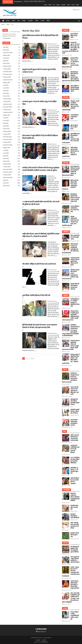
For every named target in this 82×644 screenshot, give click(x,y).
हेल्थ (54, 5)
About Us (44, 640)
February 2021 (7, 164)
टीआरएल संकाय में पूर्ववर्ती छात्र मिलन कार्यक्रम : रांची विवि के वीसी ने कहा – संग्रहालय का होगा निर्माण (71, 359)
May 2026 (6, 47)
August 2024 (7, 55)
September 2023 (8, 80)
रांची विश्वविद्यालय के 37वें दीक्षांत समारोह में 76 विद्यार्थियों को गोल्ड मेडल (75, 303)
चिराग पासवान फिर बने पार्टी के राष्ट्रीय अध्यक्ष (75, 237)
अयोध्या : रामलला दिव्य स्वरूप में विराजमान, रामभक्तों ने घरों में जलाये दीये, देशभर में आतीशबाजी (71, 572)
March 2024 (6, 63)
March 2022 (6, 129)
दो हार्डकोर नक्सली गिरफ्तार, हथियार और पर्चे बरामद (75, 411)
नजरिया (68, 5)
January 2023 (7, 101)
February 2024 (7, 66)
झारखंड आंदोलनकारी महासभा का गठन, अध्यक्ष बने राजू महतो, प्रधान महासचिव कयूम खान (71, 221)
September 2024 (8, 53)
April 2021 (6, 158)
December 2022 (8, 104)
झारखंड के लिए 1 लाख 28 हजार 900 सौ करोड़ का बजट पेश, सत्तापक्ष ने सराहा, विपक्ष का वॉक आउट (70, 62)
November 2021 (8, 139)
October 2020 (7, 175)
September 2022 (8, 112)
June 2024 (6, 58)
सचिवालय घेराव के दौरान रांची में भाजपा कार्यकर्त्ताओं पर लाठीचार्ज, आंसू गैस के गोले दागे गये (71, 274)
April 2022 (6, 126)
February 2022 (7, 131)
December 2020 (8, 169)
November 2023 (8, 74)
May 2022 (6, 123)
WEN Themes (45, 642)
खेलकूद (58, 5)
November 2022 (8, 107)
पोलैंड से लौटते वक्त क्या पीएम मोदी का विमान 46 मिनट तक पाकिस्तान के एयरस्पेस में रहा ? (71, 152)
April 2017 (6, 183)
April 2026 (6, 50)
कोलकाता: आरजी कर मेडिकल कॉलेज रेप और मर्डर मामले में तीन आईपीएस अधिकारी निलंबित (71, 105)
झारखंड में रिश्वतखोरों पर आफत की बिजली (75, 516)
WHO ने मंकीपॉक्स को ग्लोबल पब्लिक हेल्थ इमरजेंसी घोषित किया (75, 460)
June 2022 (6, 120)
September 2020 (8, 177)
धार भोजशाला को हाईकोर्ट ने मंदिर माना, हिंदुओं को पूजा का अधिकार (75, 549)
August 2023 (7, 82)
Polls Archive (7, 38)
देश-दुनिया (63, 5)
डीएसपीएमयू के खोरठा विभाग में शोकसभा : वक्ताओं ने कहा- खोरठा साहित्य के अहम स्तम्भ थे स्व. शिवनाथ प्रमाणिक (71, 76)
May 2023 (6, 91)
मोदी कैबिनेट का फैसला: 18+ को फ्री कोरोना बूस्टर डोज (74, 470)
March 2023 (6, 96)
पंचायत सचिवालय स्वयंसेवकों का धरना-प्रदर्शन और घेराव (75, 209)
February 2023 (7, 99)
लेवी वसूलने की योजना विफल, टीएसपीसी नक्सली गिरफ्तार (75, 402)
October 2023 (7, 77)
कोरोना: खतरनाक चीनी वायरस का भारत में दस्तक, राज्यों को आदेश (75, 438)
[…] (32, 61)
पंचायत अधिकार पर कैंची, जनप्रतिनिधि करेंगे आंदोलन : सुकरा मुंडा (75, 615)
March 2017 (6, 186)
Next (32, 358)
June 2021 (6, 153)
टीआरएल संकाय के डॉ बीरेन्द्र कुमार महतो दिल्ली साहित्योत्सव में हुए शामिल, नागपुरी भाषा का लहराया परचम (71, 315)
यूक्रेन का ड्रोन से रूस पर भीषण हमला (74, 127)
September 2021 (8, 145)
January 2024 (7, 69)
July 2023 (6, 85)
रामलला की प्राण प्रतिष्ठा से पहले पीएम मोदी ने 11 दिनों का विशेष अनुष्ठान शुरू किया (75, 585)
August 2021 (7, 148)
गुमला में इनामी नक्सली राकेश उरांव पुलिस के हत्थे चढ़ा (74, 422)
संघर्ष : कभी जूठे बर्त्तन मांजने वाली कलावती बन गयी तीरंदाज (75, 525)
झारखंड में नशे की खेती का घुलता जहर (75, 535)
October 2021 (7, 142)
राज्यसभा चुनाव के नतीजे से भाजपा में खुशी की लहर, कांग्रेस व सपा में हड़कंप (75, 261)
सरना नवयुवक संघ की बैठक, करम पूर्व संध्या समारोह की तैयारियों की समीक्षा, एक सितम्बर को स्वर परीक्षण (71, 171)
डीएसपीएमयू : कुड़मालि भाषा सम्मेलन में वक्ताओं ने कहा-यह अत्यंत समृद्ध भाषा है (75, 198)
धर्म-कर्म (73, 5)
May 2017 (6, 180)
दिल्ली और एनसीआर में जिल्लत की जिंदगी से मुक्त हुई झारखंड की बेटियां (75, 497)
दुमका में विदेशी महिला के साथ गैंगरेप (74, 36)
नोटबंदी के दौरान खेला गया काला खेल (74, 507)
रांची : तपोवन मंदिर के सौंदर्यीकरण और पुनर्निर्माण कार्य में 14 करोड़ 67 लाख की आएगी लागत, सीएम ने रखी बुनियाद (71, 598)
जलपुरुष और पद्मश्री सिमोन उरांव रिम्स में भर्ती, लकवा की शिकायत (75, 449)
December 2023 (8, 72)
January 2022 (7, 134)
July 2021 (6, 150)
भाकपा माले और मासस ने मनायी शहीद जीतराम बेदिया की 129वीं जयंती (74, 391)
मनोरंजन (50, 5)
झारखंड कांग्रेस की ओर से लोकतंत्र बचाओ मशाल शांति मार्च (75, 286)
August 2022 (7, 115)
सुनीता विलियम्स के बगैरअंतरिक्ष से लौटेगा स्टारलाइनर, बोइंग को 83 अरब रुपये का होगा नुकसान (71, 138)
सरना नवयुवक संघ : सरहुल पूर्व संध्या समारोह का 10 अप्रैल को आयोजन (75, 560)
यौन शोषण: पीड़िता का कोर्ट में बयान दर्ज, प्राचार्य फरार (39, 264)
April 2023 (6, 93)
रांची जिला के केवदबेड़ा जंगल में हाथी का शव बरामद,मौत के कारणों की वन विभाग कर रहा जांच (70, 378)
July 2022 (6, 118)
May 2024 (6, 61)
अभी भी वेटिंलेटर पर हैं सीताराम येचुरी (75, 117)
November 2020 (8, 172)
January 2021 (7, 167)
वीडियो (77, 5)
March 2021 (6, 161)
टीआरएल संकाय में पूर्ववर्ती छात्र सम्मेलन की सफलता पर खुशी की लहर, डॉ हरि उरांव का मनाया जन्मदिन (71, 345)
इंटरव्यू (45, 5)
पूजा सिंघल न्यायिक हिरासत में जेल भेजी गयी (36, 295)
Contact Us (38, 640)
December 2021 (8, 137)
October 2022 (7, 110)
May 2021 (6, 156)
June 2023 (6, 88)
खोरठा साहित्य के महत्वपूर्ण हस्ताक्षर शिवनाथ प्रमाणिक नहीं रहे (75, 88)
